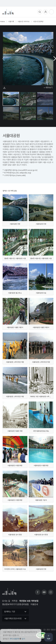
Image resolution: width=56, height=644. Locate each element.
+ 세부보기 (48, 88)
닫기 (23, 639)
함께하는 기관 (10, 612)
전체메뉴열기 (51, 12)
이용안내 (34, 604)
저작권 (15, 601)
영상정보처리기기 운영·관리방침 (15, 604)
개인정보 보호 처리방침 (29, 601)
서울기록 (11, 22)
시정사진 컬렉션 (38, 22)
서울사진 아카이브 (24, 22)
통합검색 (40, 12)
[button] (54, 59)
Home (2, 22)
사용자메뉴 (46, 12)
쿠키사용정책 (14, 639)
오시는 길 (6, 601)
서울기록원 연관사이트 (13, 619)
